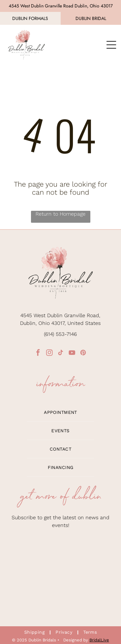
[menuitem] (60, 412)
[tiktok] (61, 353)
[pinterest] (83, 353)
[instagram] (49, 353)
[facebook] (38, 353)
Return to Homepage (60, 214)
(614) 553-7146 (60, 334)
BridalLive (99, 640)
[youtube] (72, 353)
